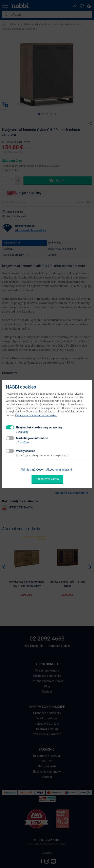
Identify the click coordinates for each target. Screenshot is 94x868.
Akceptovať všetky (47, 479)
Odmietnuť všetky (32, 470)
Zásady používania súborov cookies (36, 415)
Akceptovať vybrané (59, 470)
